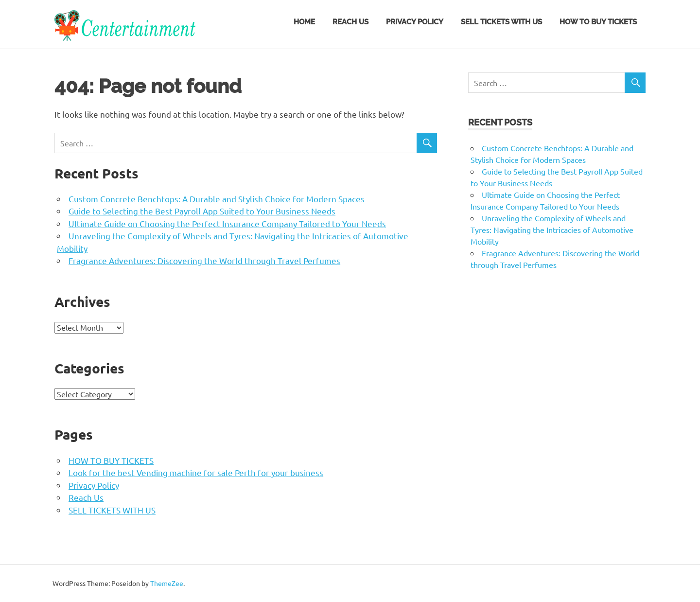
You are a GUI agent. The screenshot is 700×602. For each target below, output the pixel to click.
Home (304, 22)
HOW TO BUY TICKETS (598, 22)
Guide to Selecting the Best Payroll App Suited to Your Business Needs (202, 211)
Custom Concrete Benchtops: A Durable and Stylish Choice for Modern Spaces (217, 199)
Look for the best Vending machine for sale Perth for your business (196, 472)
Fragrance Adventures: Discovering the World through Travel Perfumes (204, 260)
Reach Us (350, 22)
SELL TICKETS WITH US (501, 22)
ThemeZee (167, 583)
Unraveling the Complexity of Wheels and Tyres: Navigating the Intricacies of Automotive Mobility (552, 230)
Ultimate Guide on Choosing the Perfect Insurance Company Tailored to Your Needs (227, 223)
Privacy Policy (415, 22)
